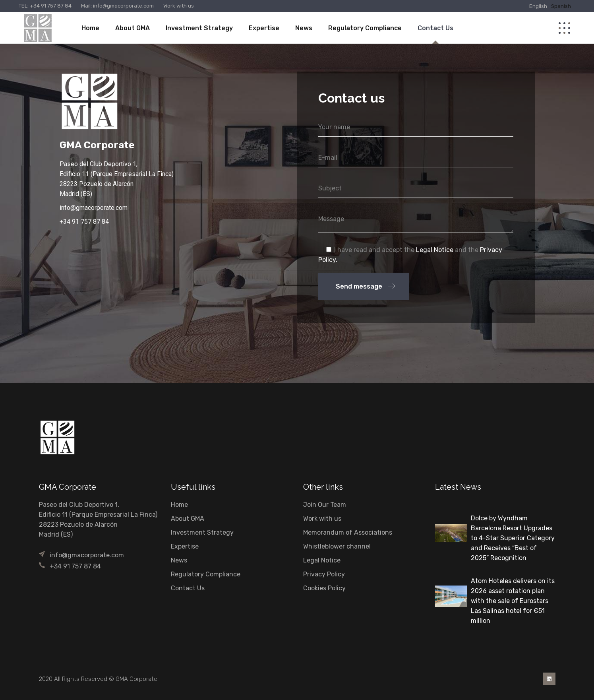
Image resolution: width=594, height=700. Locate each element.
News (179, 560)
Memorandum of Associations (348, 532)
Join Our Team (325, 505)
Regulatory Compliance (206, 574)
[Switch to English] (538, 6)
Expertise (185, 546)
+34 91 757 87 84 (51, 6)
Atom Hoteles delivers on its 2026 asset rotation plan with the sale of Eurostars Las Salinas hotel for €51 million (513, 601)
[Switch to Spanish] (561, 6)
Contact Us (188, 588)
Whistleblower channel (337, 546)
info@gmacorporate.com (123, 6)
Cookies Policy (324, 588)
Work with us (179, 6)
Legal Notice (435, 250)
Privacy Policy (324, 574)
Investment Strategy (202, 532)
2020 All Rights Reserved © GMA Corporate (98, 679)
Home (179, 505)
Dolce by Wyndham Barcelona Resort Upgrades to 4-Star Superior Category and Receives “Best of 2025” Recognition (513, 538)
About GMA (188, 519)
